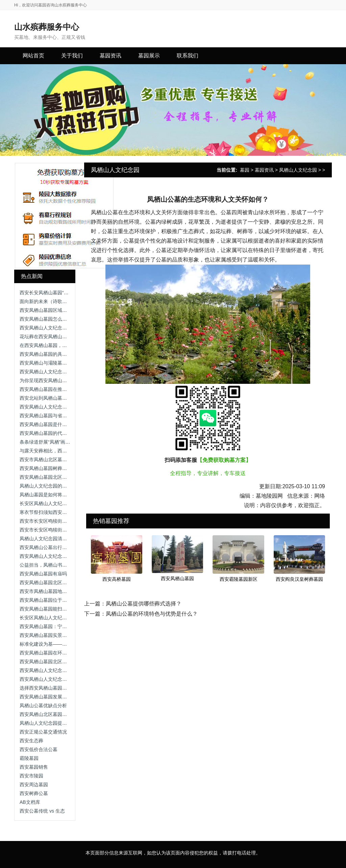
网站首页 (33, 56)
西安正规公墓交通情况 (43, 732)
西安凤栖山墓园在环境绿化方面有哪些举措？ (67, 653)
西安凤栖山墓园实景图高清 (48, 635)
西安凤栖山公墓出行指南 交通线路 (56, 547)
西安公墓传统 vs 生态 (42, 811)
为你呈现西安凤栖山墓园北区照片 (55, 380)
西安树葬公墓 (34, 793)
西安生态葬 (31, 741)
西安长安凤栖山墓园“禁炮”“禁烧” (54, 293)
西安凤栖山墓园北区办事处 (48, 662)
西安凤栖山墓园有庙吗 (43, 574)
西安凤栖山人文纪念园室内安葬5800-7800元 (66, 670)
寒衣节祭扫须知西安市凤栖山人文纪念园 (62, 512)
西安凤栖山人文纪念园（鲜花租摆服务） (62, 679)
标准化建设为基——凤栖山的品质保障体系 (65, 644)
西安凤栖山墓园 (177, 578)
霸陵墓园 (29, 758)
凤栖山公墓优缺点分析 (43, 705)
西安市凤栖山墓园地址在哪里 (50, 591)
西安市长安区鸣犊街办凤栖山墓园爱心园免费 (67, 521)
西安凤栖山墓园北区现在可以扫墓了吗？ (62, 582)
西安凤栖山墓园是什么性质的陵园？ (57, 424)
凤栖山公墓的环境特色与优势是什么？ (152, 614)
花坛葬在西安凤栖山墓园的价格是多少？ (62, 337)
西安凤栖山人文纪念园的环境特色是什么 (62, 556)
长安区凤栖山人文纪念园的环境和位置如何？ (67, 618)
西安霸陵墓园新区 (239, 579)
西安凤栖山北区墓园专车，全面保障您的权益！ (69, 714)
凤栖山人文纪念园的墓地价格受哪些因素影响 (67, 486)
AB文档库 (30, 802)
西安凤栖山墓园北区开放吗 (48, 477)
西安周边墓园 (34, 785)
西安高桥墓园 (117, 579)
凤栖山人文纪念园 (298, 170)
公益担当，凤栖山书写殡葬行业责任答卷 (62, 565)
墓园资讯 (264, 170)
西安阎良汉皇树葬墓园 (299, 579)
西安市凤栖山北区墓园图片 (48, 460)
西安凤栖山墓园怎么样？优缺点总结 (57, 319)
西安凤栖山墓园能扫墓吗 (46, 609)
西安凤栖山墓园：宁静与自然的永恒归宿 (62, 626)
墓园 (245, 170)
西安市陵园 (31, 776)
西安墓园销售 (34, 767)
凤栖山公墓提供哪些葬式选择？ (144, 604)
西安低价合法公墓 (39, 749)
